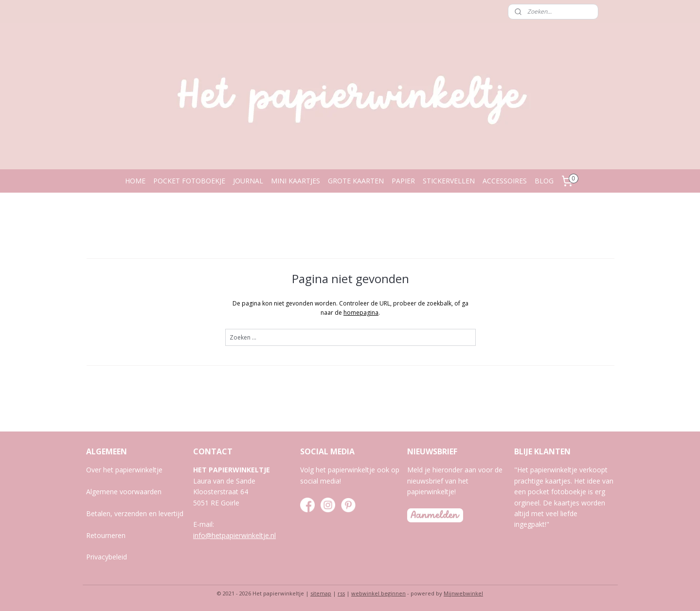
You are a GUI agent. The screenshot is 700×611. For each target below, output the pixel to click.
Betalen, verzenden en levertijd (135, 513)
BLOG (544, 181)
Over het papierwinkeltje (124, 470)
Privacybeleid (107, 557)
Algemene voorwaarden (124, 492)
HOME (135, 181)
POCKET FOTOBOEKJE (189, 181)
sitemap (321, 593)
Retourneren (106, 535)
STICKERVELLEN (449, 181)
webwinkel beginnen (378, 593)
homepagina (361, 313)
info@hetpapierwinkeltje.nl (234, 535)
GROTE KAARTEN (356, 181)
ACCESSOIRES (505, 181)
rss (341, 593)
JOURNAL (248, 181)
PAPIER (403, 181)
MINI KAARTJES (296, 181)
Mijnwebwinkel (463, 593)
